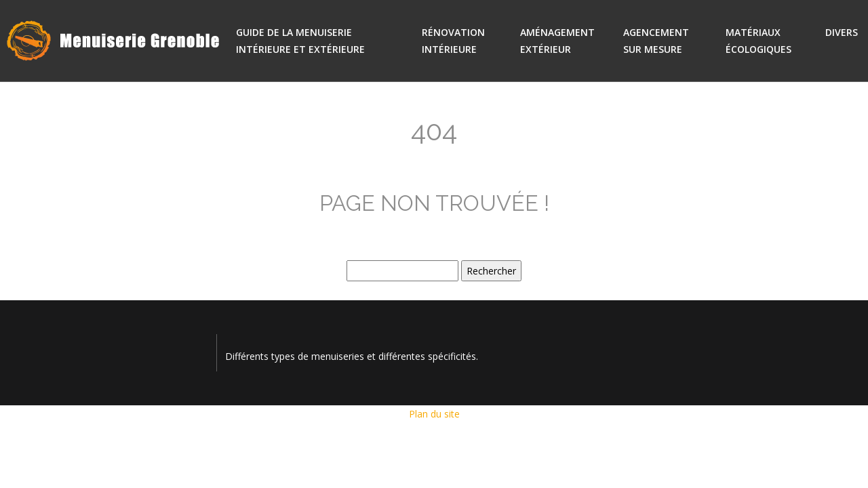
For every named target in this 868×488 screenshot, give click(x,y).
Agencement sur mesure (656, 41)
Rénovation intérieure (453, 41)
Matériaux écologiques (758, 41)
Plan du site (434, 414)
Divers (842, 32)
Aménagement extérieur (557, 41)
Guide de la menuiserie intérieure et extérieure (300, 41)
